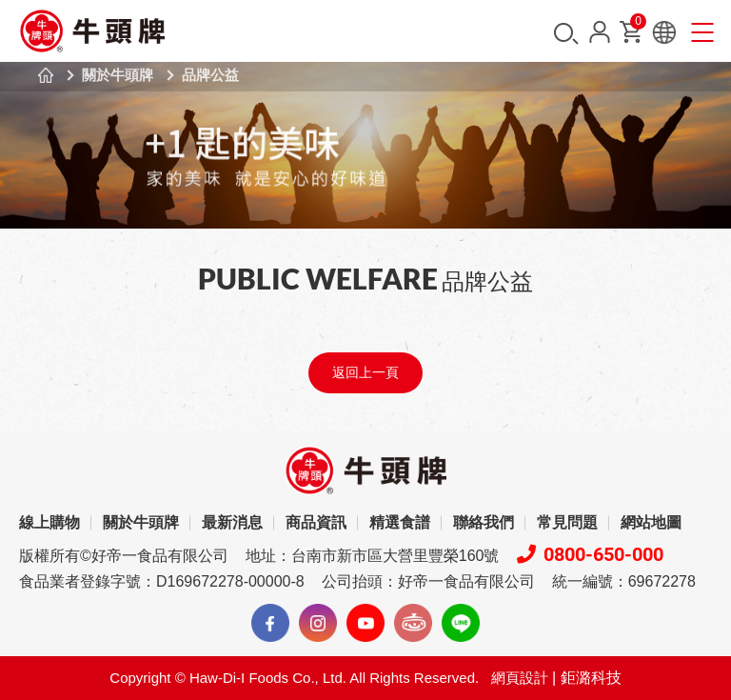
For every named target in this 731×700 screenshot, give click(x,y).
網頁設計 (520, 678)
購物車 (637, 25)
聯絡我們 (484, 522)
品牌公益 (210, 75)
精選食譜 (400, 522)
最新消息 (232, 522)
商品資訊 (316, 522)
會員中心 (600, 32)
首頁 (46, 75)
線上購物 (49, 522)
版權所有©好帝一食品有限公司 (124, 556)
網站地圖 (651, 522)
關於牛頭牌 (118, 75)
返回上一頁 (365, 372)
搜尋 (566, 34)
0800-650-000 (590, 554)
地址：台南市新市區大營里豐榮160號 (373, 556)
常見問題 (567, 522)
